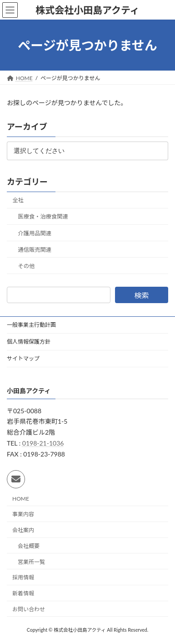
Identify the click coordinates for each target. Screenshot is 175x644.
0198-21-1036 (43, 443)
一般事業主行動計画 (31, 325)
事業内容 (23, 514)
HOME (21, 498)
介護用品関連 (35, 233)
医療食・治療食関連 (43, 217)
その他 (27, 266)
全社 (18, 200)
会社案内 (23, 530)
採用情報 (23, 577)
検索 (141, 296)
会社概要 (29, 545)
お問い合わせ (29, 609)
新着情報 (23, 593)
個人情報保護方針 (29, 342)
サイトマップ (23, 358)
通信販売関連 (35, 250)
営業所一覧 (31, 561)
